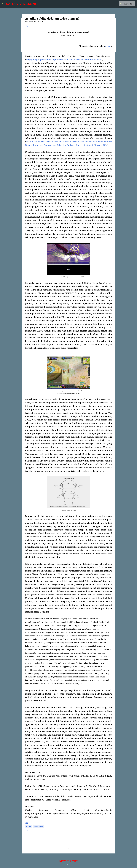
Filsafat (29, 827)
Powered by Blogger (68, 861)
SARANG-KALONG (22, 4)
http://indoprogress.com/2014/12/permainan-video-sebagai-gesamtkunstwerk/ (64, 60)
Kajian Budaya (39, 827)
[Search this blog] (124, 4)
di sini (108, 46)
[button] (27, 26)
